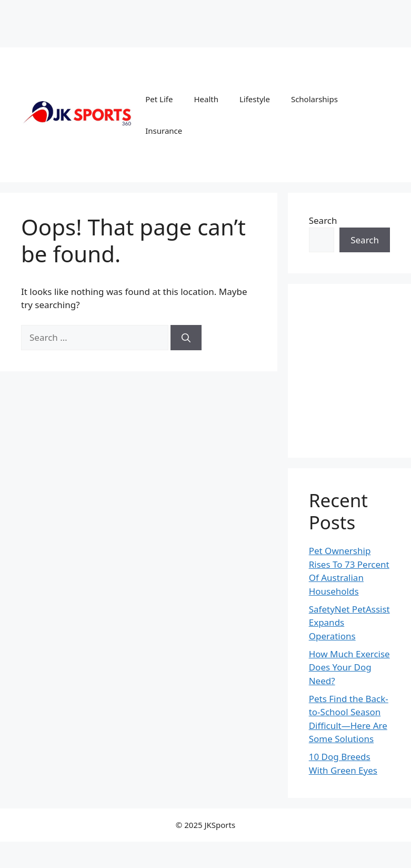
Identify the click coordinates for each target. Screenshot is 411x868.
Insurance (164, 131)
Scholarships (314, 99)
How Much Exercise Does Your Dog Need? (349, 667)
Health (206, 99)
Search (323, 220)
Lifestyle (255, 99)
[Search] (186, 338)
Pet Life (159, 99)
